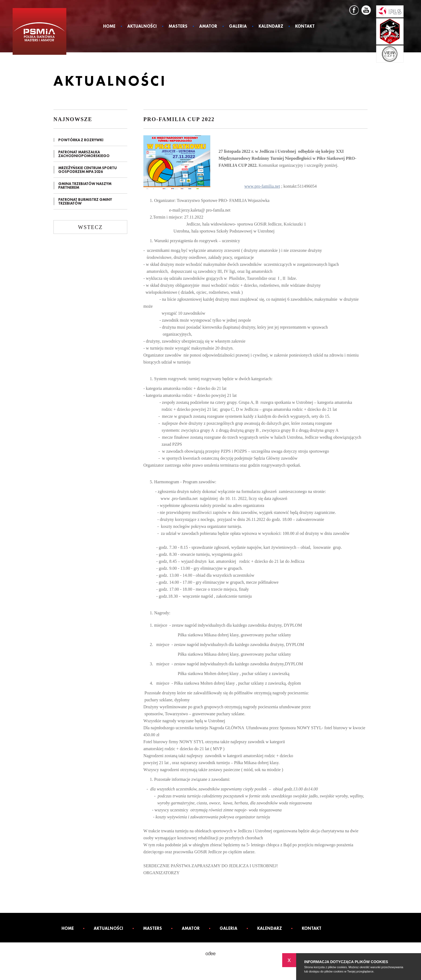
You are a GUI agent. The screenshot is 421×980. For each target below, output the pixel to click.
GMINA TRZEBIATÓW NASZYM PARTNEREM (85, 186)
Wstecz (90, 227)
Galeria (238, 27)
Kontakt (305, 27)
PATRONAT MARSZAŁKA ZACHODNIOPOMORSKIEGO (84, 154)
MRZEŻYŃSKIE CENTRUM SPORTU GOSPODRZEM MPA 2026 (88, 170)
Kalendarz (271, 27)
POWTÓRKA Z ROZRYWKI (81, 140)
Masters (178, 27)
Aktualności (142, 27)
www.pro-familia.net (262, 186)
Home (109, 27)
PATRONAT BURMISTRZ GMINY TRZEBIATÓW (85, 201)
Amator (208, 27)
